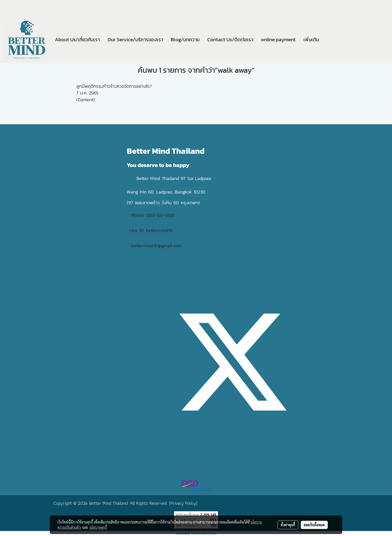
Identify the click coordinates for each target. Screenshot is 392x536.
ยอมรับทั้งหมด (314, 525)
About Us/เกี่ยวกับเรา (77, 39)
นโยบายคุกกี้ (98, 527)
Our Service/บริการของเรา (135, 39)
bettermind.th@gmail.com (156, 246)
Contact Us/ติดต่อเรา (230, 39)
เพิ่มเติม (311, 39)
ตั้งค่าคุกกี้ (288, 525)
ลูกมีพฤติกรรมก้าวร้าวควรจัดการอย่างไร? (114, 86)
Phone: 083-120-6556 (154, 215)
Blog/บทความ (185, 39)
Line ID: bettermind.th (151, 230)
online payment (278, 39)
